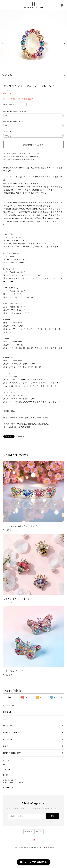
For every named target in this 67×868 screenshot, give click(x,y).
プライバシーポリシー (21, 847)
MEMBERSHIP (10, 780)
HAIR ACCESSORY (12, 753)
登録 (53, 816)
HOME (6, 765)
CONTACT (8, 788)
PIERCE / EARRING (12, 732)
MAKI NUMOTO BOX (14, 121)
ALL (5, 719)
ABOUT (7, 770)
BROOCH (8, 739)
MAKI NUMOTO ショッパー (16, 111)
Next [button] (64, 44)
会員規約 (51, 847)
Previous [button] (3, 44)
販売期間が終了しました (34, 145)
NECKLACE (9, 726)
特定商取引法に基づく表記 (38, 847)
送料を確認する (32, 156)
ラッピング (8, 131)
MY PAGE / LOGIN (14, 782)
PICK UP (7, 712)
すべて (10, 697)
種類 (5, 104)
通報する (21, 436)
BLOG (6, 775)
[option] (33, 44)
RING (6, 746)
